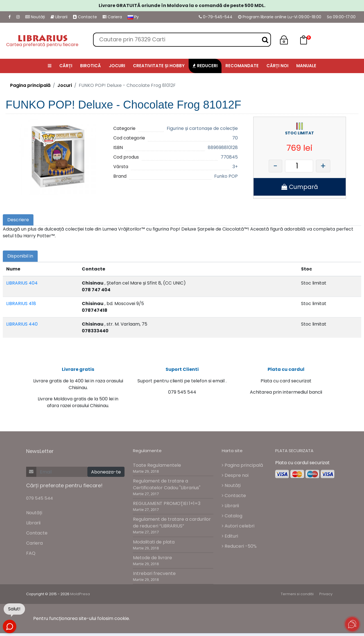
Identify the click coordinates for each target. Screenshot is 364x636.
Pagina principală (30, 85)
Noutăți (35, 17)
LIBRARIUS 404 (22, 283)
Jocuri (65, 85)
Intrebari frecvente (154, 577)
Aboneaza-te (106, 475)
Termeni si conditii (297, 597)
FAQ (31, 556)
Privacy (326, 597)
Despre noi (235, 478)
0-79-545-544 (216, 17)
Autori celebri (238, 529)
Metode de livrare (152, 561)
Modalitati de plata (154, 545)
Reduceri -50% (239, 549)
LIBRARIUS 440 (22, 324)
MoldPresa (80, 597)
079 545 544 (39, 501)
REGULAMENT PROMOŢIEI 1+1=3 (167, 507)
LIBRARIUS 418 (21, 304)
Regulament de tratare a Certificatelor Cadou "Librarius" (167, 487)
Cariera (112, 17)
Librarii (59, 17)
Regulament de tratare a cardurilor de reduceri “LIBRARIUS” (172, 526)
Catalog (232, 519)
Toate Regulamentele (157, 468)
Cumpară (300, 187)
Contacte (85, 17)
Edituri (230, 539)
